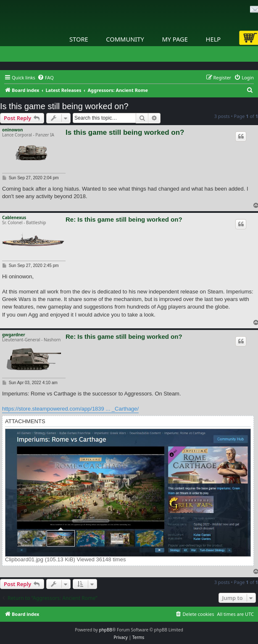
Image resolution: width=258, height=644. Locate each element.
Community (125, 39)
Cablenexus (14, 217)
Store (79, 39)
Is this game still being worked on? (64, 106)
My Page (175, 39)
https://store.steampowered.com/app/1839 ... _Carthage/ (70, 409)
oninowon (13, 130)
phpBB (106, 630)
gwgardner (14, 335)
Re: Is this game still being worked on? (124, 219)
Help (213, 39)
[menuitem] (46, 78)
